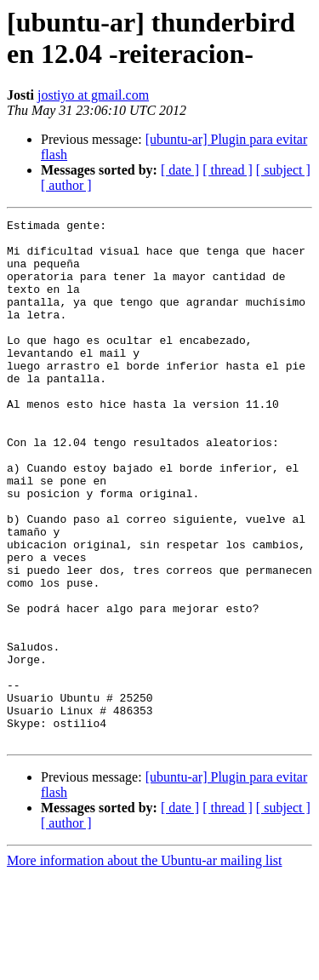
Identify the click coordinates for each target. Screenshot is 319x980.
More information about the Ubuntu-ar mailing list (145, 965)
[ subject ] (283, 170)
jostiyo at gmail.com (93, 95)
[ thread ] (228, 170)
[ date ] (180, 170)
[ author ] (66, 185)
